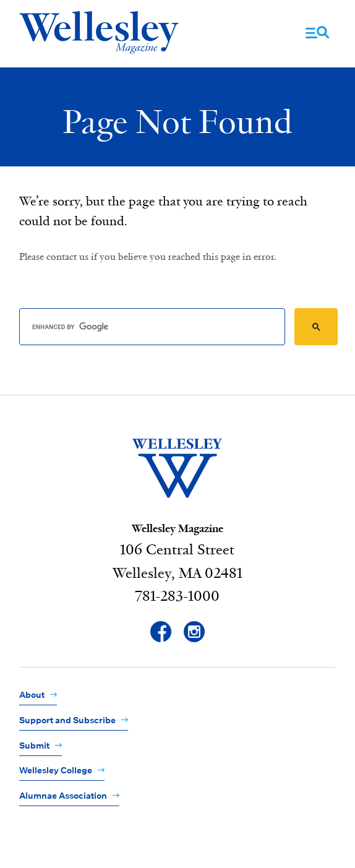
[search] (152, 327)
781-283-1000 (177, 596)
